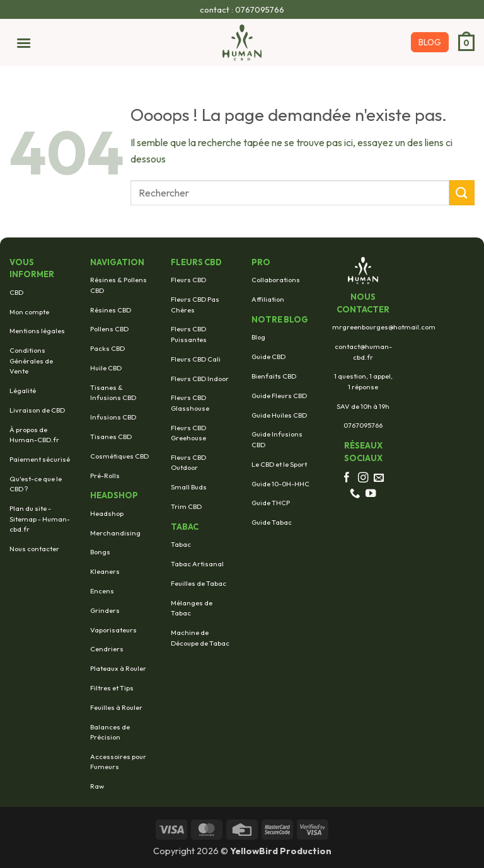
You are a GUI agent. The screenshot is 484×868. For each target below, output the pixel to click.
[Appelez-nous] (355, 494)
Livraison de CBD (37, 410)
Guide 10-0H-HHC (280, 484)
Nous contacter (34, 549)
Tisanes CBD (111, 437)
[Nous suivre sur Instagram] (363, 478)
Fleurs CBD (188, 280)
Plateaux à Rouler (118, 668)
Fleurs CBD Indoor (200, 379)
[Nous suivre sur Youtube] (371, 494)
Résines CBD (111, 310)
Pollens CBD (109, 329)
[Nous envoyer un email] (379, 478)
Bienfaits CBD (274, 376)
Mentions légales (37, 331)
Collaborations (276, 280)
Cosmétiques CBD (119, 456)
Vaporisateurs (113, 630)
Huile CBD (106, 368)
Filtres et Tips (112, 688)
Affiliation (268, 299)
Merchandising (115, 533)
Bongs (100, 552)
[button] (20, 42)
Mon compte (29, 312)
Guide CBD (268, 357)
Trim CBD (186, 506)
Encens (102, 591)
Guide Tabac (272, 522)
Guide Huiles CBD (279, 415)
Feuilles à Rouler (116, 707)
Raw (97, 786)
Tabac (181, 544)
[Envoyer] (462, 192)
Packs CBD (107, 348)
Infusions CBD (113, 417)
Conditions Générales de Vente (31, 361)
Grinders (105, 610)
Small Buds (189, 487)
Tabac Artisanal (197, 564)
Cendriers (107, 649)
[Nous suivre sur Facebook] (347, 478)
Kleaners (105, 571)
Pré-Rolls (105, 476)
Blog (258, 337)
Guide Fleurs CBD (279, 396)
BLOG (430, 42)
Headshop (107, 513)
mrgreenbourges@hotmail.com (384, 327)
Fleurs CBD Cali (196, 359)
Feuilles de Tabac (199, 583)
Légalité (23, 391)
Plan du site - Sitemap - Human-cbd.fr (40, 519)
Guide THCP (271, 503)
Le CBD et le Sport (279, 464)
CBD (16, 292)
